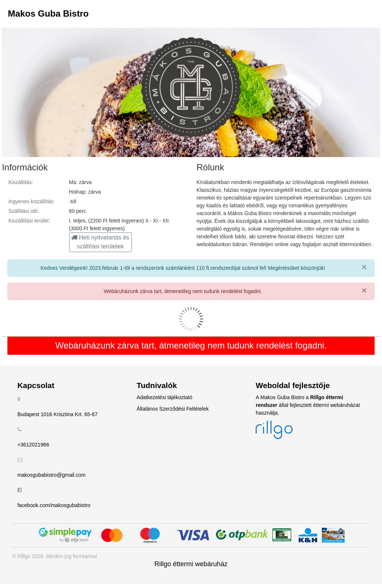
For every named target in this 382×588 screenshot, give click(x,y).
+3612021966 (33, 445)
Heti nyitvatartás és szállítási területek (100, 242)
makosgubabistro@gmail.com (52, 475)
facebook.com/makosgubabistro (54, 505)
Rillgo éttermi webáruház (191, 564)
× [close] (364, 267)
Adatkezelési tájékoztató (165, 397)
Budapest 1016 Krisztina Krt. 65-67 (57, 414)
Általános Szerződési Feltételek (173, 409)
